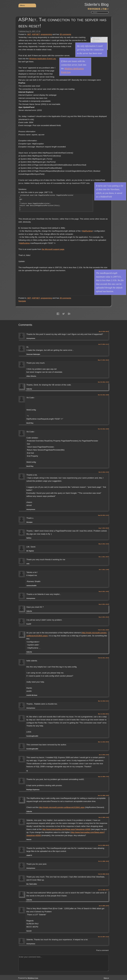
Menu (22, 5)
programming (46, 34)
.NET (29, 34)
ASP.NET (36, 34)
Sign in (106, 978)
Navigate (22, 301)
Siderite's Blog (97, 4)
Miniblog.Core (33, 978)
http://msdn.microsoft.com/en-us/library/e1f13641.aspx (62, 807)
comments (65, 34)
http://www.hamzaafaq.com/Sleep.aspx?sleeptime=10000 (66, 829)
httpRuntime (87, 231)
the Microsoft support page (53, 249)
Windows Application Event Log (42, 59)
